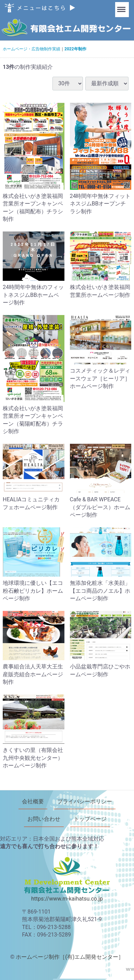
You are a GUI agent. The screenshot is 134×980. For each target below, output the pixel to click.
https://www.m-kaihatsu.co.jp (67, 899)
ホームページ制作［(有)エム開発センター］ (70, 957)
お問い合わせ (44, 819)
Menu (122, 6)
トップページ (90, 819)
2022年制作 (75, 49)
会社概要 (33, 801)
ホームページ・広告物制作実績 (32, 49)
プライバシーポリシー (85, 801)
